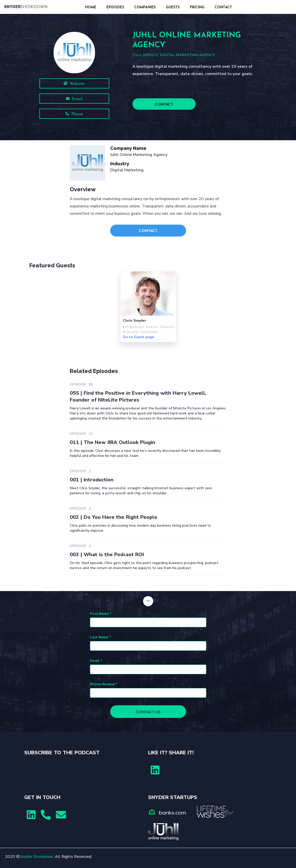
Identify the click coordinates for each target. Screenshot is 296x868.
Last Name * (100, 637)
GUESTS (173, 7)
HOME (91, 7)
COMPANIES (145, 7)
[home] (42, 7)
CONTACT (223, 7)
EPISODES (115, 7)
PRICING (197, 7)
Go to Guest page (138, 337)
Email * (96, 661)
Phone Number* (104, 684)
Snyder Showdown (36, 857)
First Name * (101, 614)
